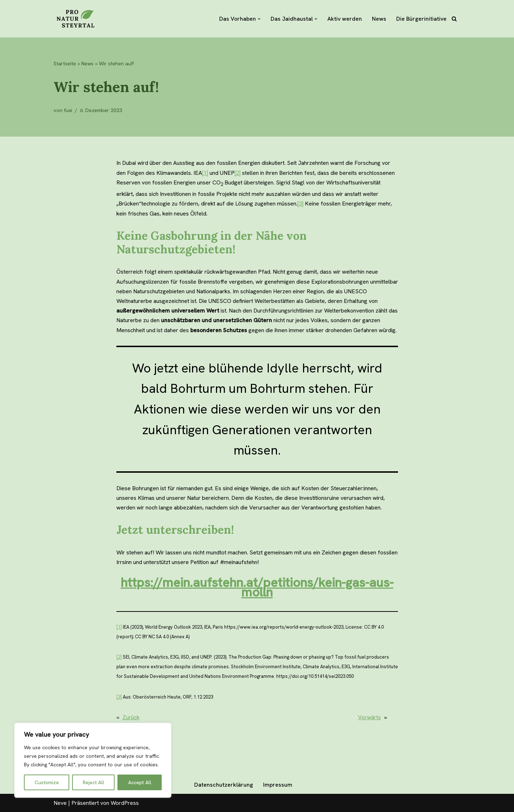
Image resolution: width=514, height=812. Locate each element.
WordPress (125, 803)
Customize (47, 782)
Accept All (140, 782)
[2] (238, 173)
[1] (205, 173)
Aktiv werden (345, 19)
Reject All (94, 782)
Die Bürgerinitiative (421, 19)
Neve (60, 803)
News (379, 19)
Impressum (278, 785)
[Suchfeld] (454, 19)
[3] (300, 204)
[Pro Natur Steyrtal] (75, 19)
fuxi (68, 110)
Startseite (65, 64)
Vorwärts (381, 717)
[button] (259, 19)
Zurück (131, 717)
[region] (93, 760)
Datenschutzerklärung (224, 785)
